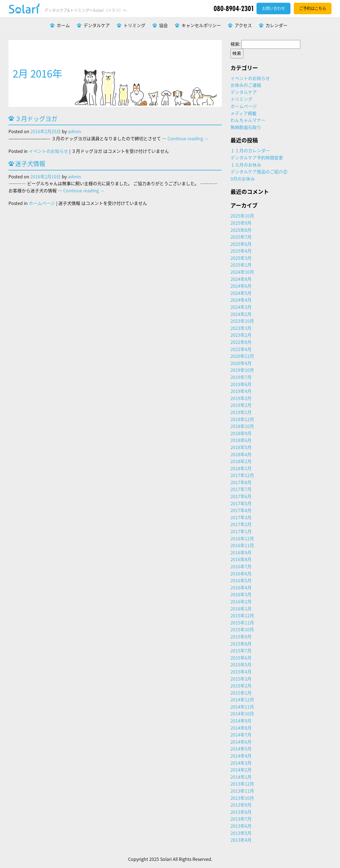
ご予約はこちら (313, 8)
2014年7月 (241, 735)
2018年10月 (242, 426)
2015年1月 (241, 693)
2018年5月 (241, 447)
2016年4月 (241, 587)
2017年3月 (241, 517)
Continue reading (188, 138)
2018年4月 (241, 454)
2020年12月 (242, 356)
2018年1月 (241, 468)
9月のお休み (243, 179)
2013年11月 (242, 791)
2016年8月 (241, 559)
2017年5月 (241, 503)
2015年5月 (241, 664)
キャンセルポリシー (201, 25)
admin (74, 131)
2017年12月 (242, 475)
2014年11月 (242, 707)
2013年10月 (242, 798)
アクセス (243, 25)
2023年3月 (241, 328)
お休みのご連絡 (246, 85)
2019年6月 (241, 384)
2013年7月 (241, 819)
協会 (163, 25)
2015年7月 (241, 650)
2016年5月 (241, 580)
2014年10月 (242, 713)
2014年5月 (241, 749)
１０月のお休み (246, 165)
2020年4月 (241, 363)
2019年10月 (242, 370)
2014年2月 (241, 770)
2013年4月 (241, 840)
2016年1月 (241, 609)
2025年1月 (241, 265)
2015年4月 (241, 672)
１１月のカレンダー (250, 150)
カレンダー (276, 25)
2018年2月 (241, 461)
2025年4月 (241, 251)
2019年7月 (241, 377)
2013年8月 (241, 812)
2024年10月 (242, 272)
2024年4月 (241, 300)
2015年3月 (241, 679)
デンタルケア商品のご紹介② (259, 172)
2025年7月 (241, 237)
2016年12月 (242, 538)
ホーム (63, 25)
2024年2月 (241, 314)
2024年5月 (241, 293)
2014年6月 (241, 742)
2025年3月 (241, 258)
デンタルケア (97, 25)
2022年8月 (241, 342)
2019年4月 (241, 391)
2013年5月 (241, 833)
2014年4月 (241, 756)
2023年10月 (242, 321)
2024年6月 (241, 286)
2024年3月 (241, 307)
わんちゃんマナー (248, 120)
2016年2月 (241, 601)
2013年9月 (241, 805)
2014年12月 (242, 699)
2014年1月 (241, 777)
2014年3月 (241, 763)
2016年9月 (241, 552)
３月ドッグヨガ (36, 119)
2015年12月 (242, 615)
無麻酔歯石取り (246, 127)
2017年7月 (241, 489)
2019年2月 (241, 405)
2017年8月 (241, 482)
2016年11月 (242, 545)
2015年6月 (241, 658)
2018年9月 (241, 433)
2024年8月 (241, 279)
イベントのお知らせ (48, 151)
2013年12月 (242, 784)
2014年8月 (241, 728)
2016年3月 (241, 594)
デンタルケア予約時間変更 (257, 158)
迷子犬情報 (30, 163)
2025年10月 (242, 216)
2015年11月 (242, 623)
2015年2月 (241, 686)
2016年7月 (241, 566)
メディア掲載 (244, 113)
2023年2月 (241, 335)
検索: (235, 44)
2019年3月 (241, 398)
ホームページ (42, 203)
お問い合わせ (273, 8)
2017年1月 (241, 531)
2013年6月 (241, 826)
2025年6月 (241, 244)
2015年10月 (242, 629)
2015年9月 (241, 636)
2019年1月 (241, 412)
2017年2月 (241, 524)
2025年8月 (241, 230)
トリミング (134, 25)
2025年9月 (241, 223)
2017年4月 (241, 510)
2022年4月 (241, 349)
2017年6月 (241, 496)
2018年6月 (241, 440)
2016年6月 (241, 573)
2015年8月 (241, 644)
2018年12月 (242, 419)
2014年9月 (241, 721)
